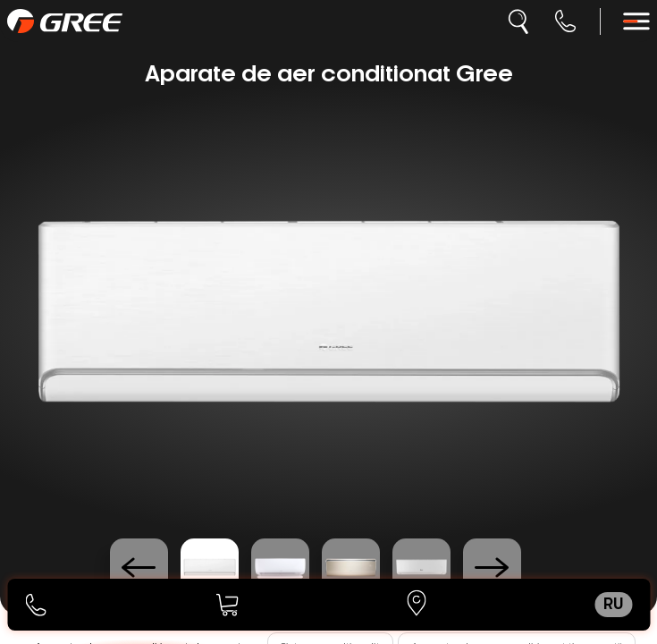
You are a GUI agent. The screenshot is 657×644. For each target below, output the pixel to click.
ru (613, 605)
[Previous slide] (139, 568)
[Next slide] (492, 568)
